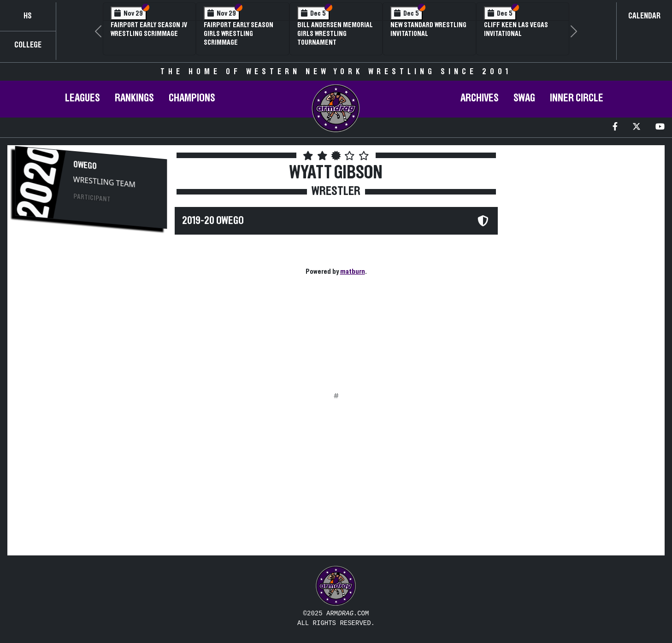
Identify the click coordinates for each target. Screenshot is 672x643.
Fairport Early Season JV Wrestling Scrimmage (149, 29)
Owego (85, 165)
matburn (353, 271)
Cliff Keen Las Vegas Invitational (516, 29)
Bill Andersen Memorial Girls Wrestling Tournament (335, 34)
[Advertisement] (91, 309)
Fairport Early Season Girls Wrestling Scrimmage (239, 34)
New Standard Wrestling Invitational (428, 29)
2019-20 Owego (213, 221)
